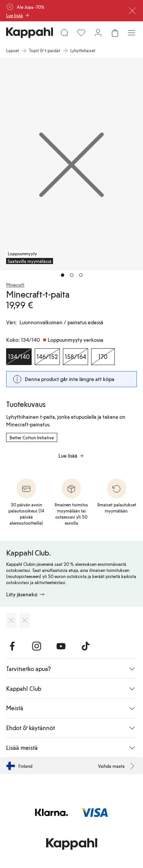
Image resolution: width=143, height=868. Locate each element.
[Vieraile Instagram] (37, 646)
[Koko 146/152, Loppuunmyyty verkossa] (47, 357)
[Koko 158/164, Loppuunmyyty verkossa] (76, 357)
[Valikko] (132, 33)
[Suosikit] (81, 33)
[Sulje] (132, 11)
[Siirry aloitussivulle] (30, 33)
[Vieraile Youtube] (61, 646)
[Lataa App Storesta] (11, 620)
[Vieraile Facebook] (12, 646)
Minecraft (15, 285)
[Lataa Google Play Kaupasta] (25, 620)
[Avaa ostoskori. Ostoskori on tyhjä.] (115, 33)
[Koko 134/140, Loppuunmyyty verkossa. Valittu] (19, 357)
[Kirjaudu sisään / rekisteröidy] (98, 33)
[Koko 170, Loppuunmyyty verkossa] (103, 357)
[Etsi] (64, 33)
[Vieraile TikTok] (85, 646)
